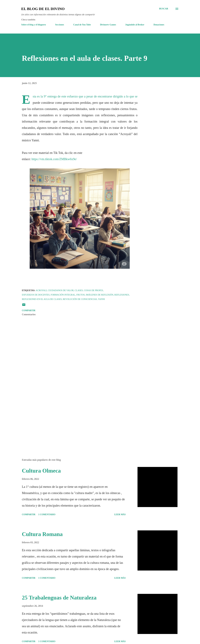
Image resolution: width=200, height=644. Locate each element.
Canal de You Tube (82, 25)
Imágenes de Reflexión (100, 295)
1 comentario (47, 514)
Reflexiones (122, 295)
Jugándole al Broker (135, 25)
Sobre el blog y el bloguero (34, 25)
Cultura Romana (42, 534)
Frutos (81, 295)
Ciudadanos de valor (61, 290)
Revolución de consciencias (80, 299)
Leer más (120, 514)
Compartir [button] (29, 310)
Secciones (60, 25)
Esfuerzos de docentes (36, 295)
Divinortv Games (108, 25)
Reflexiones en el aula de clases (42, 299)
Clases (79, 290)
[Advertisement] (75, 419)
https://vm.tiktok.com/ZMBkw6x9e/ (54, 159)
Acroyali (41, 290)
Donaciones (159, 25)
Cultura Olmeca (41, 471)
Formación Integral (63, 295)
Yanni (102, 299)
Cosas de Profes (93, 290)
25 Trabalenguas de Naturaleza (59, 598)
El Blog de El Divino (43, 9)
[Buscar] (164, 9)
